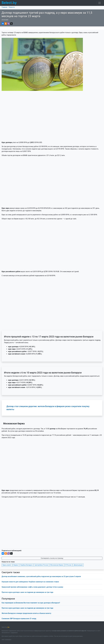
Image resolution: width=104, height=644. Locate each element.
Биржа (16, 565)
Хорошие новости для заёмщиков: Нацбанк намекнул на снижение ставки (30, 582)
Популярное (8, 599)
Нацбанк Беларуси (26, 565)
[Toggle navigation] (100, 3)
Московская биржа (57, 565)
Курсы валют (7, 565)
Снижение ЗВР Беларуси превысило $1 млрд (19, 619)
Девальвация (78, 565)
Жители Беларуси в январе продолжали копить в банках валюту (26, 613)
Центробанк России (41, 565)
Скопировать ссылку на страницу (52, 558)
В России (68, 565)
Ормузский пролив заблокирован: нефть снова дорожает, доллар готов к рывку (32, 587)
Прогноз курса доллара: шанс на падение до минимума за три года (27, 592)
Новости (12, 7)
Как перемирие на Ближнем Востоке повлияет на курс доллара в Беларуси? (31, 603)
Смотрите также (11, 572)
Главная (4, 7)
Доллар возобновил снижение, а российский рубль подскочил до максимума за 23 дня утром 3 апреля (41, 576)
